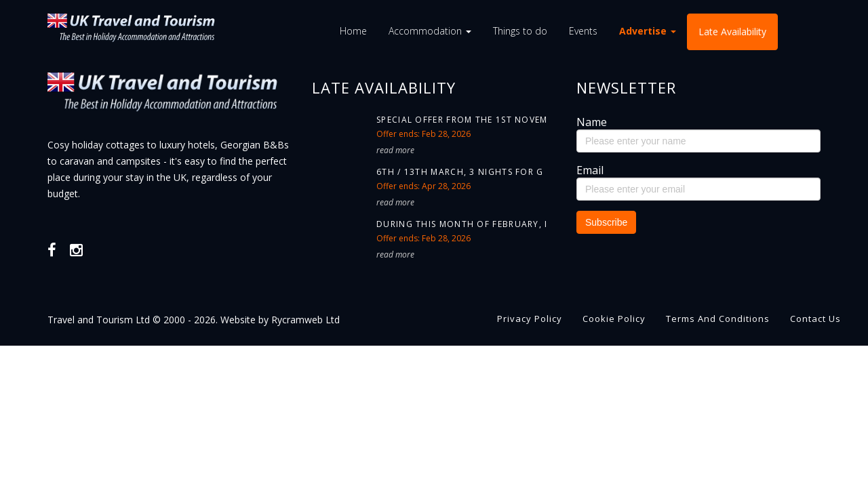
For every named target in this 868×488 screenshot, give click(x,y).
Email (590, 170)
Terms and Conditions (718, 319)
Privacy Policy (530, 319)
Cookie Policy (614, 319)
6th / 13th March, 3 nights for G (460, 172)
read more (395, 150)
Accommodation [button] (430, 31)
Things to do (520, 31)
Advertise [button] (648, 31)
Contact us (815, 319)
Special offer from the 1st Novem (462, 120)
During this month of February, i (462, 224)
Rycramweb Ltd (305, 320)
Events (583, 31)
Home (353, 31)
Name (592, 122)
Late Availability (732, 32)
